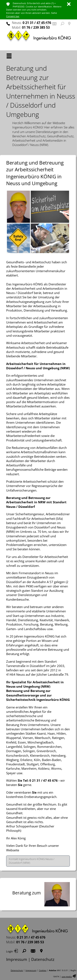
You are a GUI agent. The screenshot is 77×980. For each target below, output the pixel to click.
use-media (67, 977)
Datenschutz (43, 959)
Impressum (17, 959)
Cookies (43, 970)
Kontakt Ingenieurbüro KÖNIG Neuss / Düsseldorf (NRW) (32, 861)
